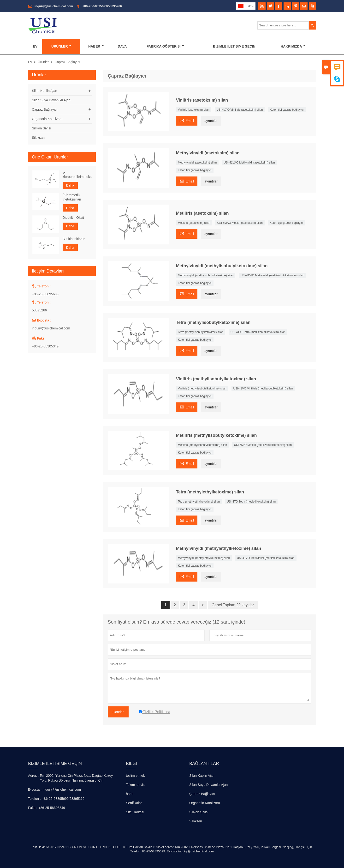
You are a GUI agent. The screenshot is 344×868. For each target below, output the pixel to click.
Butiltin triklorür (74, 239)
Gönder (118, 712)
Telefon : (34, 799)
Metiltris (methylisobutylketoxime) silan (202, 445)
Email (187, 120)
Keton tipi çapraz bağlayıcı (287, 110)
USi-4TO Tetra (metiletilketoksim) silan (251, 502)
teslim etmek (135, 776)
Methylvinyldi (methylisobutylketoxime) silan (206, 275)
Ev (35, 46)
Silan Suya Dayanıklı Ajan (51, 100)
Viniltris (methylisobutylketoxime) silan (202, 388)
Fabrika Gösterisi (165, 46)
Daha (70, 185)
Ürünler (61, 46)
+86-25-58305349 (45, 346)
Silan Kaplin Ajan (44, 91)
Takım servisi (136, 785)
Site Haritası (135, 812)
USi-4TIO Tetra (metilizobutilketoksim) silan (258, 332)
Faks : (33, 808)
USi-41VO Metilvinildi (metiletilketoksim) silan (266, 558)
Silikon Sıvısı (42, 128)
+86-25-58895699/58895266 (102, 6)
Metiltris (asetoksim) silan (194, 223)
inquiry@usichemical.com (54, 6)
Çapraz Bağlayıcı (45, 109)
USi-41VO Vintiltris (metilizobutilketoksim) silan (263, 388)
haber (130, 794)
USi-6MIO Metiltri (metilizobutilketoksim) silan (263, 445)
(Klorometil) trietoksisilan (72, 197)
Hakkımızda (293, 46)
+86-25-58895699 (45, 294)
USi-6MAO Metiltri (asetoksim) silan (240, 223)
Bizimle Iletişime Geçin (234, 46)
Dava (122, 46)
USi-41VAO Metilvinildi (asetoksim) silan (249, 163)
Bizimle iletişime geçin (55, 764)
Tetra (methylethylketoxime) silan (199, 502)
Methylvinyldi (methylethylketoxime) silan (204, 558)
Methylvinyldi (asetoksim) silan (197, 163)
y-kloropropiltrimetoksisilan (77, 175)
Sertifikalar (134, 803)
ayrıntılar (211, 121)
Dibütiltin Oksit (73, 218)
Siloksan (38, 138)
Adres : (33, 776)
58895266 (39, 310)
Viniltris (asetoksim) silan (194, 110)
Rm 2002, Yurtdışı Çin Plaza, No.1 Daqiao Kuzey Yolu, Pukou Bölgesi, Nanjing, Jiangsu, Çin (76, 778)
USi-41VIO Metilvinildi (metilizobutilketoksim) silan (272, 275)
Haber (96, 46)
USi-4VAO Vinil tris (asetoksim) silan (240, 110)
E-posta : (35, 789)
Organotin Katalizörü (47, 119)
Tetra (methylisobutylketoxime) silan (201, 332)
